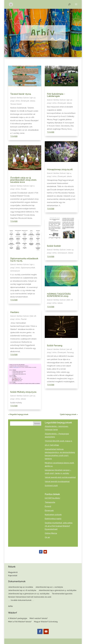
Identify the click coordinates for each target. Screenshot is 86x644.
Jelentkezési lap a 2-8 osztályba (22, 591)
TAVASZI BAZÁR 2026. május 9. (59, 441)
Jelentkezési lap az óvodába (21, 587)
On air (47, 537)
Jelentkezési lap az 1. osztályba (49, 587)
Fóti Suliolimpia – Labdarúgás (56, 95)
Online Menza (51, 533)
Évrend (48, 506)
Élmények (25, 101)
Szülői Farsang (55, 346)
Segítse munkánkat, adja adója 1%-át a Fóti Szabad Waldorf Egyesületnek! (59, 526)
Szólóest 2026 (51, 486)
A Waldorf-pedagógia (18, 619)
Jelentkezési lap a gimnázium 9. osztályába (57, 591)
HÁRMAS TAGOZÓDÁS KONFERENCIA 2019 (59, 295)
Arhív (18, 101)
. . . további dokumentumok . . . (21, 600)
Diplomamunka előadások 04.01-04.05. (24, 260)
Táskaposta (50, 502)
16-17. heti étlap (52, 445)
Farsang (70, 352)
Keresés (37, 423)
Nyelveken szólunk (53, 515)
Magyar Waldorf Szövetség (46, 622)
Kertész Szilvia (23, 98)
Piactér (24, 319)
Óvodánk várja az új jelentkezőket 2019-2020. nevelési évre (23, 180)
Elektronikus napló (53, 519)
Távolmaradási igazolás (62, 594)
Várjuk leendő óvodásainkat (57, 481)
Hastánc (15, 312)
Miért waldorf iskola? (39, 619)
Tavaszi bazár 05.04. (21, 94)
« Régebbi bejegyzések (18, 414)
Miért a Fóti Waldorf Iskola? (20, 622)
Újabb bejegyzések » (69, 414)
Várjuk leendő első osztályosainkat (60, 477)
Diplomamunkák (28, 268)
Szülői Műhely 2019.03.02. (23, 392)
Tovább (14, 136)
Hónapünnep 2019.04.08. (60, 169)
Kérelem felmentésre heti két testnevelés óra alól (30, 597)
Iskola (33, 101)
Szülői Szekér (54, 246)
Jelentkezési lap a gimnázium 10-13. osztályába (29, 594)
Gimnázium (15, 271)
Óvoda (24, 189)
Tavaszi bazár (16, 104)
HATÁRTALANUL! (52, 498)
